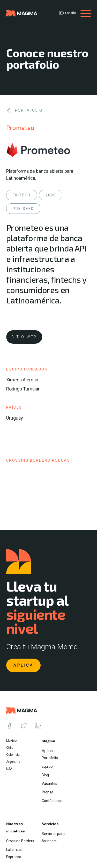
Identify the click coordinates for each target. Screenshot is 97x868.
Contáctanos (52, 801)
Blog (45, 775)
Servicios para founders (53, 837)
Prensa (47, 792)
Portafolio (50, 758)
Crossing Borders (20, 841)
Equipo (47, 766)
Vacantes (49, 784)
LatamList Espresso (14, 853)
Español (71, 13)
